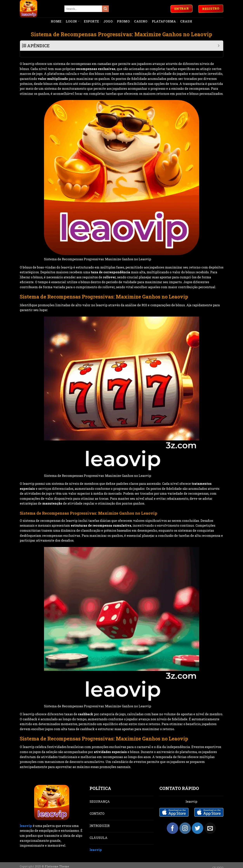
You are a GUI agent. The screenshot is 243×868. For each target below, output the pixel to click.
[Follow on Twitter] (198, 822)
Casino (141, 21)
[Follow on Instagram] (185, 822)
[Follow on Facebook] (173, 822)
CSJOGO (218, 861)
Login (73, 21)
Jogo (108, 21)
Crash (186, 21)
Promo (123, 21)
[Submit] (105, 9)
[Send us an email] (210, 822)
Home (56, 21)
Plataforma (164, 21)
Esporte (91, 21)
